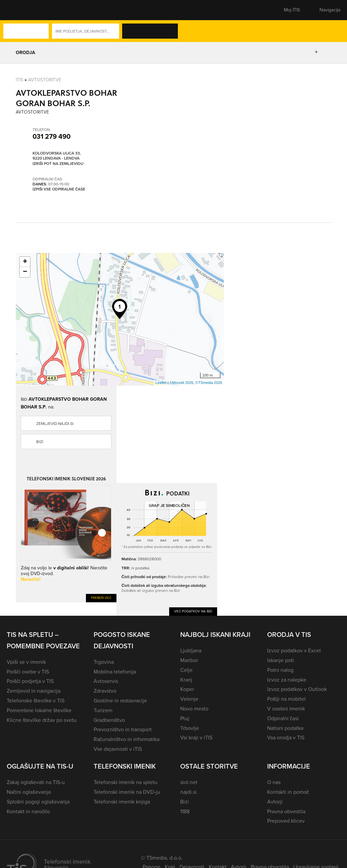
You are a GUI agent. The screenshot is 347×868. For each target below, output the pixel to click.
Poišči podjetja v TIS (30, 681)
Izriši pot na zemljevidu (58, 164)
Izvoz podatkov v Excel (294, 650)
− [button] (25, 272)
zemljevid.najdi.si (55, 424)
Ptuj (185, 718)
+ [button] (25, 262)
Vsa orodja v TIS (286, 737)
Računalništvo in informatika (127, 739)
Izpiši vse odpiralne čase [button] (59, 189)
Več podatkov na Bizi (193, 611)
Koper (187, 689)
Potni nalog (280, 670)
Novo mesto (194, 709)
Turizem (103, 710)
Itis (19, 79)
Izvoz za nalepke (287, 680)
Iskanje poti (281, 660)
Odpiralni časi (283, 718)
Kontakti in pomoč (288, 792)
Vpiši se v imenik (26, 662)
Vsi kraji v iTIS (196, 737)
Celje (186, 670)
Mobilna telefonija (115, 672)
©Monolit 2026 (181, 383)
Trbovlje (190, 728)
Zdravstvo (105, 691)
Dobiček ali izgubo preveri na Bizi (151, 590)
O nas (274, 782)
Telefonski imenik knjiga (122, 802)
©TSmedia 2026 (209, 383)
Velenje (189, 699)
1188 (185, 811)
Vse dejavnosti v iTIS (118, 749)
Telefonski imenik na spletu (126, 782)
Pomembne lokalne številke (39, 710)
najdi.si (188, 792)
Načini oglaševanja (29, 792)
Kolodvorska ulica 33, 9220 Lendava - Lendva (57, 156)
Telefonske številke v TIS (36, 701)
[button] (18, 10)
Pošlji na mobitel (286, 699)
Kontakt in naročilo (28, 811)
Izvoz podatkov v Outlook (297, 689)
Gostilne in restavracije (120, 701)
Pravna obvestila (286, 811)
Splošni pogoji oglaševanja (38, 802)
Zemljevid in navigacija (34, 691)
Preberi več (101, 598)
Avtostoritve (45, 79)
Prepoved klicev (286, 821)
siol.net (189, 782)
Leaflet (161, 383)
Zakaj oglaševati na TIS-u (36, 782)
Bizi (40, 442)
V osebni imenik (286, 709)
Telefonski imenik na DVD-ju (127, 792)
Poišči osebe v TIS (28, 672)
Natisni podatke (285, 728)
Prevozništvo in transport (123, 729)
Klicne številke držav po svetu (42, 720)
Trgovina (104, 662)
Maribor (189, 660)
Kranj (186, 680)
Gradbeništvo (109, 720)
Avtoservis (106, 681)
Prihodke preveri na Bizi (189, 577)
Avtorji (275, 802)
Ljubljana (191, 650)
